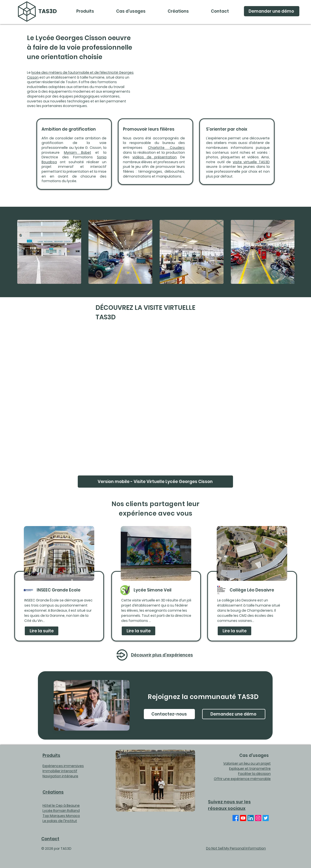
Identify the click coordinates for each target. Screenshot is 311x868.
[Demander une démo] (272, 11)
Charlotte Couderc (167, 148)
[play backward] (23, 252)
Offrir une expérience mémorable (242, 779)
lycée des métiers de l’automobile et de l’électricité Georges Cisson (80, 75)
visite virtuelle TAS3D (251, 162)
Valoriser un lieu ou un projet (247, 763)
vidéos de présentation (155, 157)
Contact (50, 839)
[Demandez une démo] (234, 714)
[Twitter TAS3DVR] (266, 818)
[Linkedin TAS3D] (251, 818)
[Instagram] (258, 818)
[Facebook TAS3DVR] (236, 818)
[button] (131, 11)
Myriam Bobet (78, 152)
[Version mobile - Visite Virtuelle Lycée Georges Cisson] (155, 482)
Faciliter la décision (254, 774)
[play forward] (288, 252)
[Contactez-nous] (169, 714)
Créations (53, 792)
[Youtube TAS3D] (243, 818)
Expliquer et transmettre (250, 769)
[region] (59, 584)
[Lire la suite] (42, 631)
